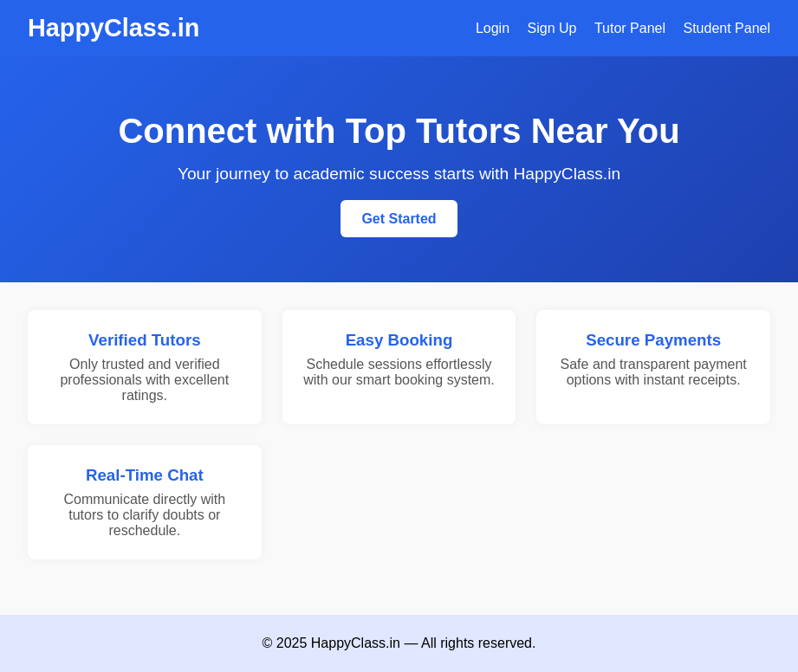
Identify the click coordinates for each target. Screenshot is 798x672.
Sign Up (552, 28)
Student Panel (727, 28)
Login (493, 28)
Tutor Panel (630, 28)
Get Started (399, 219)
